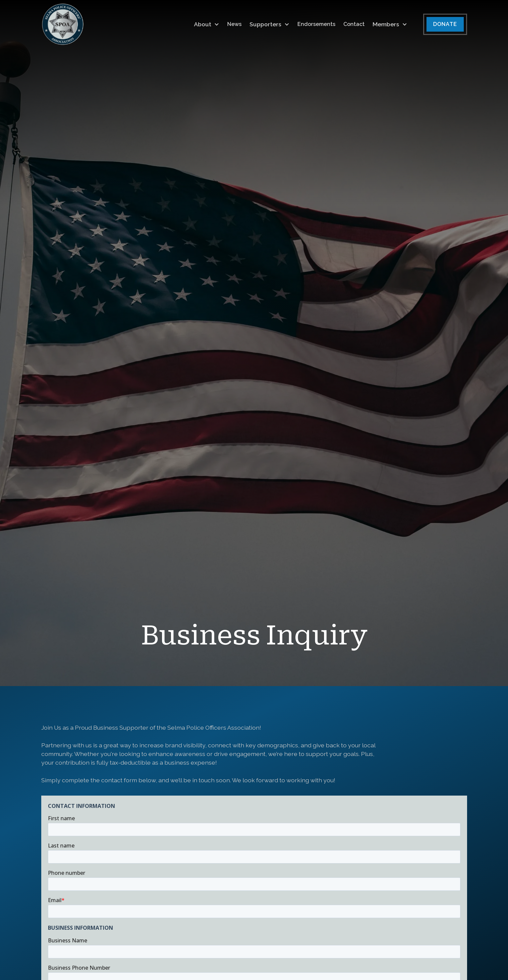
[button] (207, 24)
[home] (63, 24)
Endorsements (316, 24)
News (234, 24)
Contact (354, 24)
